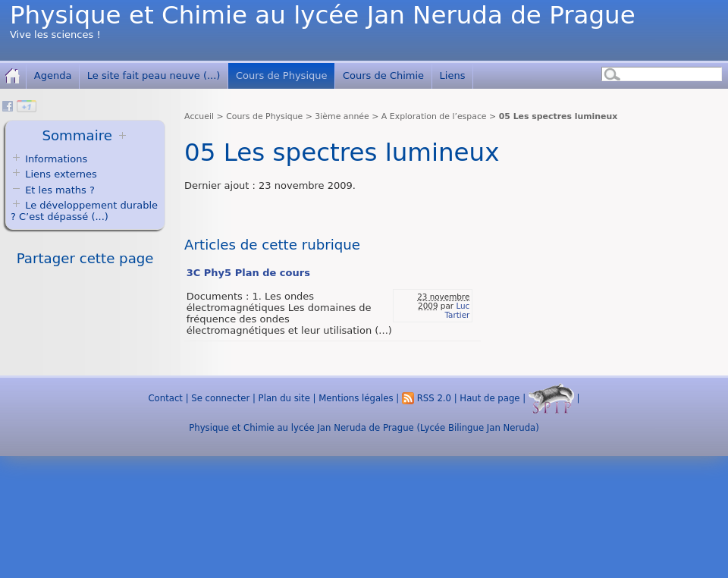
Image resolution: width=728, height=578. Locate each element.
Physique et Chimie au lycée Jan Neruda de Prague (323, 15)
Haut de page (490, 398)
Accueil (199, 116)
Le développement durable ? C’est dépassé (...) (84, 211)
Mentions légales (356, 398)
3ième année (342, 116)
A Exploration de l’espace (434, 116)
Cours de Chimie (383, 75)
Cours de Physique (282, 75)
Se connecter (220, 398)
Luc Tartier (457, 310)
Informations (56, 159)
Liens (453, 75)
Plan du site (284, 398)
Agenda (53, 75)
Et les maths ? (53, 190)
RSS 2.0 (427, 398)
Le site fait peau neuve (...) (154, 75)
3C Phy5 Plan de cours (248, 273)
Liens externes (61, 174)
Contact (165, 398)
